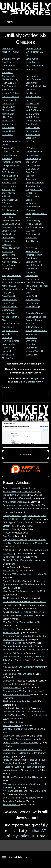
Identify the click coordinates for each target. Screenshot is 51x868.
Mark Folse (7, 121)
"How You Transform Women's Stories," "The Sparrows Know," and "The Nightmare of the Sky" (24, 584)
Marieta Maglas (33, 207)
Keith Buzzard (9, 83)
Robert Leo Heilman (12, 162)
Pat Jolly (30, 176)
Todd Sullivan (32, 303)
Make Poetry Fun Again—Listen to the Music (24, 591)
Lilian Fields (8, 117)
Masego (29, 217)
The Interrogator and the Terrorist (19, 701)
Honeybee (8, 533)
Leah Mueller (8, 238)
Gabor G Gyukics (10, 152)
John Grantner (33, 131)
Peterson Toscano (34, 320)
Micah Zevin (8, 355)
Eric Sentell (31, 289)
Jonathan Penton (34, 255)
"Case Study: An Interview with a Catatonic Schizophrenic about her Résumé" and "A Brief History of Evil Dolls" (25, 650)
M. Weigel (7, 338)
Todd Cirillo (31, 100)
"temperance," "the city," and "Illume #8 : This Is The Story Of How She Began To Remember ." (25, 509)
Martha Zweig (9, 358)
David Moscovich (34, 234)
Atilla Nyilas (31, 248)
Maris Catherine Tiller (36, 317)
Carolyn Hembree (11, 165)
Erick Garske (8, 128)
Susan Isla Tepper (34, 313)
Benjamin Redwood (11, 276)
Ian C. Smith (32, 296)
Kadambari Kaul (33, 186)
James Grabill (9, 131)
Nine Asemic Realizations (15, 708)
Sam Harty (7, 159)
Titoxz (5, 320)
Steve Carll (7, 90)
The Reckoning (10, 598)
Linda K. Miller (9, 231)
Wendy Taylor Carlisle (36, 86)
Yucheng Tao (8, 313)
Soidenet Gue (9, 148)
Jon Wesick (31, 338)
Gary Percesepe (10, 258)
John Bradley (32, 76)
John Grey (31, 141)
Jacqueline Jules (10, 179)
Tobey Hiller (8, 169)
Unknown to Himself (13, 681)
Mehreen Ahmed (34, 48)
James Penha (9, 255)
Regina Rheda (33, 279)
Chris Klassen (9, 193)
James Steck (8, 303)
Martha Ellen (8, 114)
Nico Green (8, 135)
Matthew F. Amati (10, 52)
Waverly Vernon (10, 334)
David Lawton (32, 196)
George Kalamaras (35, 183)
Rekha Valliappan (34, 327)
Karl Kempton (9, 190)
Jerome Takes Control (13, 629)
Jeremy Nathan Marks (36, 214)
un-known (30, 324)
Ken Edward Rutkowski (37, 286)
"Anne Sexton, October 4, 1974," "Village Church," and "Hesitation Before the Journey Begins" (24, 753)
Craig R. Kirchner (34, 190)
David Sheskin (9, 296)
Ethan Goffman (33, 128)
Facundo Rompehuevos (14, 282)
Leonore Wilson (10, 344)
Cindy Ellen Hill (33, 165)
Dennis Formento (34, 121)
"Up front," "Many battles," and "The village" (24, 574)
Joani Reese (32, 276)
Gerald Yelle (8, 348)
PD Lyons (7, 203)
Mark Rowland (9, 286)
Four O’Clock (9, 722)
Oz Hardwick (32, 155)
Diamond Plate (10, 684)
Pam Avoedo (8, 62)
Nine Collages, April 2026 (15, 502)
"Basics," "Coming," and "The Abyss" (21, 743)
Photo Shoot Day (11, 633)
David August (32, 59)
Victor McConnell (34, 224)
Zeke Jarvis (31, 172)
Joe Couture (8, 103)
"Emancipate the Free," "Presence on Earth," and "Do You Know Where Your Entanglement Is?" (25, 715)
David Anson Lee (10, 200)
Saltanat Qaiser (33, 262)
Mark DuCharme (34, 110)
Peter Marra (8, 217)
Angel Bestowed (11, 488)
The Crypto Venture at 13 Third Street (21, 777)
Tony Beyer (31, 69)
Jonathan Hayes (33, 159)
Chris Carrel (31, 90)
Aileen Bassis (32, 62)
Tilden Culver (8, 107)
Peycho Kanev (9, 186)
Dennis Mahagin (10, 210)
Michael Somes (9, 300)
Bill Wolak (30, 344)
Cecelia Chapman (11, 97)
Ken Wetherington (11, 341)
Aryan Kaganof (9, 183)
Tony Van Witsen (10, 331)
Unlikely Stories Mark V (31, 382)
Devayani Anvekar (11, 59)
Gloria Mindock (9, 234)
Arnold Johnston (10, 176)
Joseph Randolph (34, 265)
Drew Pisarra (32, 258)
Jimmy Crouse (33, 103)
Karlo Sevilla (8, 293)
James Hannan (9, 155)
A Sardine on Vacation (13, 289)
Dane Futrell (31, 124)
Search (6, 388)
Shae (28, 293)
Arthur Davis (32, 107)
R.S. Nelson (31, 238)
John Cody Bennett (35, 66)
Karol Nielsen (32, 241)
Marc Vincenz (32, 334)
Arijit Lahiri (7, 196)
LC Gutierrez (32, 148)
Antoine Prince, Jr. (11, 262)
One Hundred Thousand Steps (18, 674)
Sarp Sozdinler (33, 300)
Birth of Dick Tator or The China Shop (21, 729)
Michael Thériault (10, 317)
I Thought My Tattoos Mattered (18, 739)
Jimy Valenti (8, 327)
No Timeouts (9, 571)
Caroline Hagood (34, 152)
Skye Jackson (32, 169)
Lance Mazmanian (11, 224)
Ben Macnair (8, 207)
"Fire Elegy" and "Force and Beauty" (20, 622)
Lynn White (31, 341)
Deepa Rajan (8, 265)
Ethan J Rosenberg (35, 282)
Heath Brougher (33, 79)
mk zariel (6, 351)
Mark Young (31, 348)
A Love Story (9, 567)
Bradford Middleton (35, 227)
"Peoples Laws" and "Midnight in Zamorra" (23, 667)
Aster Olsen (8, 251)
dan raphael (8, 269)
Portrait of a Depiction (13, 643)
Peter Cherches (33, 97)
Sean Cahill (31, 83)
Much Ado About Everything (16, 498)
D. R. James (8, 172)
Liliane (29, 200)
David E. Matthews (11, 220)
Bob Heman (31, 162)
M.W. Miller (31, 231)
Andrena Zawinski (34, 351)
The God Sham (10, 529)
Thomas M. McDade (12, 227)
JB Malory (30, 210)
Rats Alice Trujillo (10, 324)
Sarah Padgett (33, 251)
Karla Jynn (31, 179)
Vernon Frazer (9, 124)
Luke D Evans (32, 114)
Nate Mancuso (9, 214)
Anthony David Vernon (36, 331)
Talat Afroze (8, 48)
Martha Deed (8, 110)
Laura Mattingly (33, 220)
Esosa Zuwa (32, 355)
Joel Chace (31, 93)
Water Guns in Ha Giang (15, 736)
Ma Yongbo (31, 203)
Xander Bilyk (8, 76)
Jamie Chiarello (10, 100)
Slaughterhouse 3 (11, 805)
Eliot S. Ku (31, 193)
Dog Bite (7, 536)
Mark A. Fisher (33, 117)
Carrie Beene (8, 66)
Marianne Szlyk (33, 306)
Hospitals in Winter (12, 726)
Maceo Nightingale (11, 248)
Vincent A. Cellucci (11, 93)
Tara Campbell (9, 86)
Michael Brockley (10, 79)
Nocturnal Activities (12, 688)
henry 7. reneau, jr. (11, 279)
